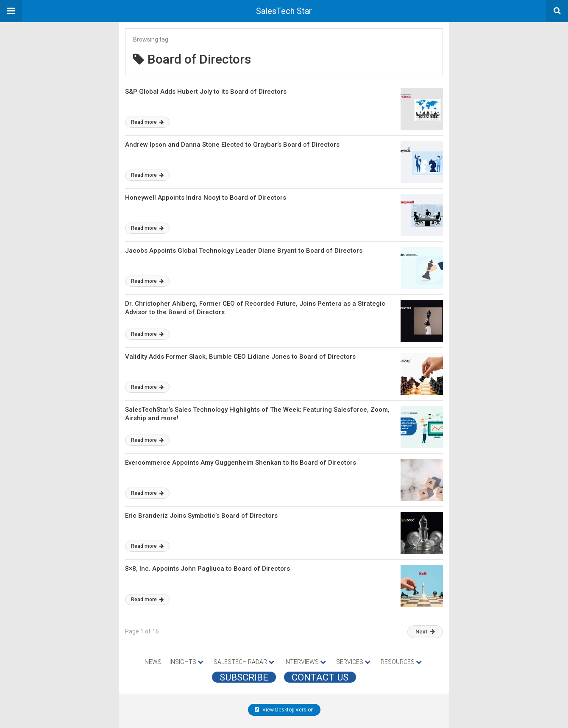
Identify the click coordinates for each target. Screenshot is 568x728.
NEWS (153, 662)
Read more (147, 122)
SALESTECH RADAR (244, 662)
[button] (11, 11)
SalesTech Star (284, 11)
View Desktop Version (284, 710)
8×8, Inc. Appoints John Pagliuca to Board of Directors (207, 569)
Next (425, 632)
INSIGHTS (187, 662)
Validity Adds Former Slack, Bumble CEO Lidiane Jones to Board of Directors (240, 357)
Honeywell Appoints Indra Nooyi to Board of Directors (206, 198)
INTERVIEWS (305, 662)
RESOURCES (401, 662)
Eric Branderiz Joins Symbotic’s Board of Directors (201, 516)
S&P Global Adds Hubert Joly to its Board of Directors (206, 92)
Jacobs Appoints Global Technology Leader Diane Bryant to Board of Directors (244, 251)
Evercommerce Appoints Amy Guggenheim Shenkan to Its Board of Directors (241, 463)
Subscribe (244, 677)
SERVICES (353, 662)
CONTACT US (320, 677)
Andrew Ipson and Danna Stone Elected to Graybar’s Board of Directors (232, 145)
